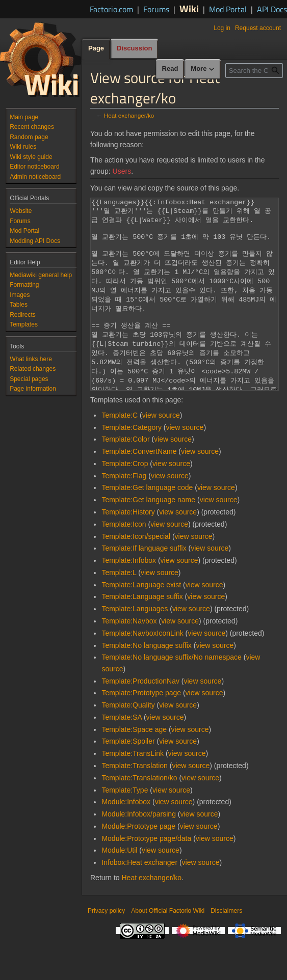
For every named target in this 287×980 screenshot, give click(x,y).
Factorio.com (111, 9)
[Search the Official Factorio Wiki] (254, 71)
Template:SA (122, 755)
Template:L (119, 611)
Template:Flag (124, 514)
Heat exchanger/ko (129, 115)
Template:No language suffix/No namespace (171, 695)
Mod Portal (228, 9)
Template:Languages (135, 647)
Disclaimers (226, 949)
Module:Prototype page (138, 864)
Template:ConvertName (139, 489)
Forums (156, 9)
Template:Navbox (129, 659)
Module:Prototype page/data (146, 877)
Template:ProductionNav (140, 719)
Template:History (128, 550)
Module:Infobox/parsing (139, 852)
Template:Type (125, 828)
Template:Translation (134, 804)
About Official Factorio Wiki (168, 949)
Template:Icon (124, 562)
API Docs (272, 9)
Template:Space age (134, 768)
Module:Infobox (126, 840)
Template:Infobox (129, 598)
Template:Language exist (141, 623)
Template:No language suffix (146, 684)
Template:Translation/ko (139, 816)
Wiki (189, 8)
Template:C (120, 453)
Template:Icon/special (136, 575)
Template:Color (125, 477)
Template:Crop (125, 502)
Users (122, 171)
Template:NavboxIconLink (142, 671)
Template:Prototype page (141, 731)
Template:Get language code (147, 526)
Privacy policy (106, 949)
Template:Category (132, 466)
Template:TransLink (133, 792)
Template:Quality (128, 743)
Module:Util (119, 888)
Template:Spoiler (128, 779)
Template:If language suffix (144, 586)
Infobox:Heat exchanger (139, 901)
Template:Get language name (148, 538)
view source (161, 453)
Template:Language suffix (142, 635)
